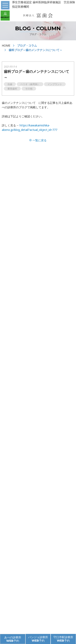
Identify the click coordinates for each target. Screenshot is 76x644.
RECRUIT (5, 15)
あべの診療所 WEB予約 (13, 639)
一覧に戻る (38, 140)
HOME (6, 45)
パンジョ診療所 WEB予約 (38, 639)
